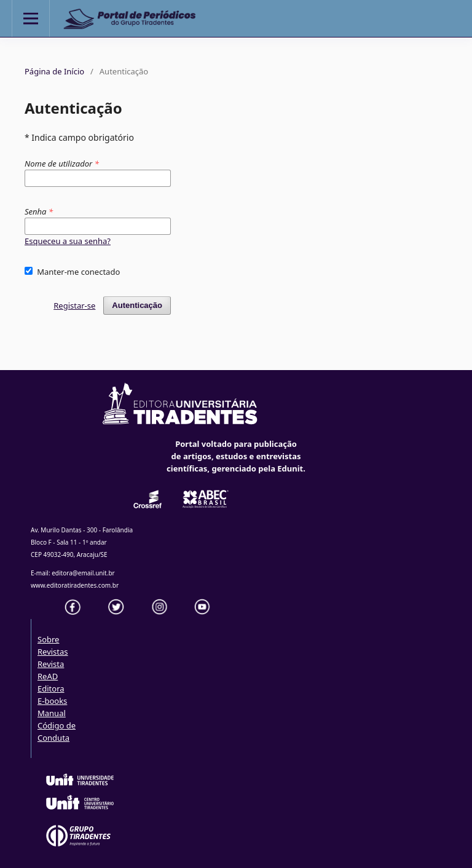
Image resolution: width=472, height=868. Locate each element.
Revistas (53, 652)
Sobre (48, 639)
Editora (51, 688)
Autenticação (137, 305)
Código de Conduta (57, 732)
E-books (52, 701)
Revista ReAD (51, 670)
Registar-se (74, 306)
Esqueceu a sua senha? (68, 241)
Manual (52, 713)
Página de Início (54, 71)
